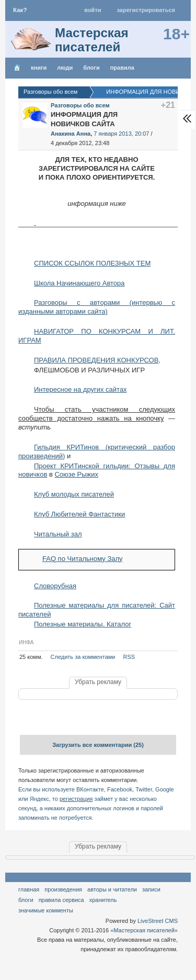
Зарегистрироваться (146, 10)
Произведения (63, 889)
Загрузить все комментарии (98, 745)
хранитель (103, 900)
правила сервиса (61, 900)
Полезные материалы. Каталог (83, 624)
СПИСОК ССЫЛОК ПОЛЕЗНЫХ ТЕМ (92, 263)
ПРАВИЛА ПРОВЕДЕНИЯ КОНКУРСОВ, (97, 360)
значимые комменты (46, 910)
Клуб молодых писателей (74, 494)
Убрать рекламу (98, 682)
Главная (29, 889)
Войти (93, 10)
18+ (176, 34)
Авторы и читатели (112, 889)
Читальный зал (58, 534)
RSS (129, 657)
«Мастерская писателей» (144, 930)
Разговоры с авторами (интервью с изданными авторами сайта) (97, 307)
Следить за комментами (83, 657)
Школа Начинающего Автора (79, 283)
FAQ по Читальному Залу (83, 559)
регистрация (76, 799)
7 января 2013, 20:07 (121, 134)
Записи (151, 889)
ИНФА (26, 642)
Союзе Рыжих (76, 474)
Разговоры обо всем (80, 105)
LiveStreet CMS (158, 921)
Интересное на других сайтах (80, 389)
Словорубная (55, 586)
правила (122, 68)
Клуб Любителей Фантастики (79, 514)
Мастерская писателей (92, 40)
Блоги (91, 68)
